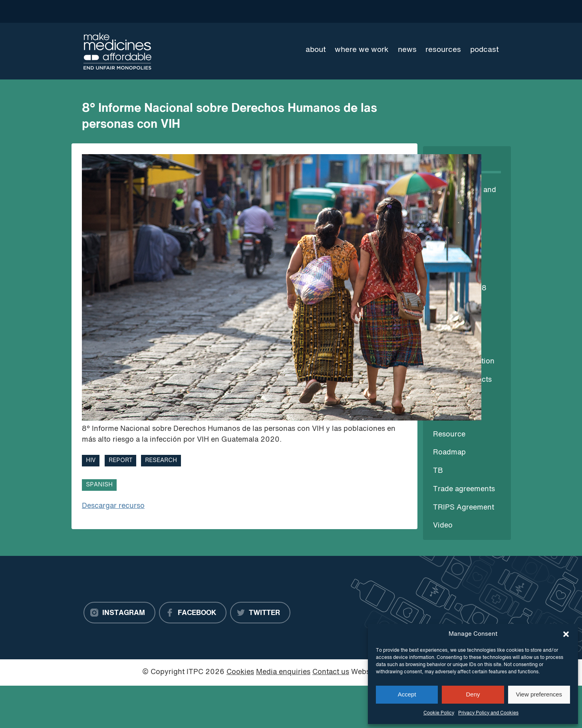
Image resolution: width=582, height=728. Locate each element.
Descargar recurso (113, 506)
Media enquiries (283, 672)
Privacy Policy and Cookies (488, 713)
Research (161, 461)
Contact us (331, 672)
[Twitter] (260, 613)
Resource (449, 435)
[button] (566, 634)
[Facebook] (193, 613)
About (316, 50)
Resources (443, 50)
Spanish (99, 485)
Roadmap (449, 453)
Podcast (485, 50)
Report (120, 461)
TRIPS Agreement (464, 508)
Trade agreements (464, 489)
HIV (91, 461)
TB (438, 471)
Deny (473, 694)
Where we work (362, 50)
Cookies (240, 672)
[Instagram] (119, 613)
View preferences (539, 694)
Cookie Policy (439, 713)
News (407, 50)
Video (443, 526)
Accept (407, 694)
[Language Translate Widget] (470, 11)
